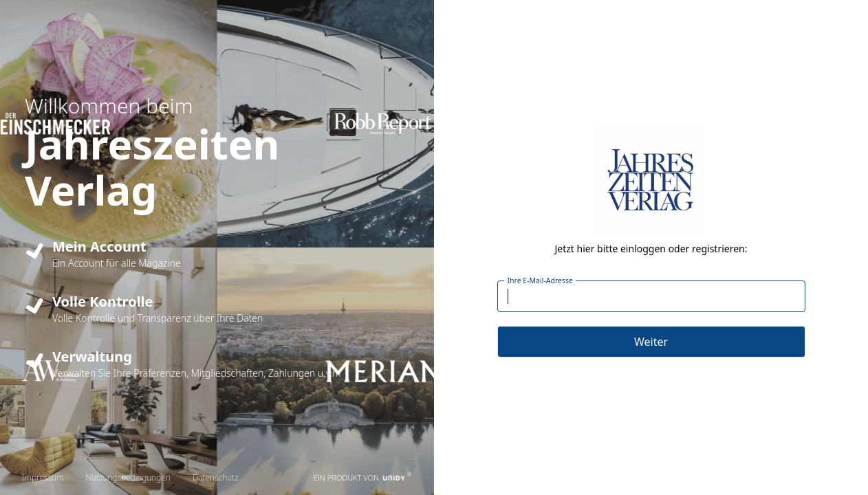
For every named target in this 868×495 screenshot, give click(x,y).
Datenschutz (216, 477)
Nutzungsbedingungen (128, 477)
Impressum (43, 477)
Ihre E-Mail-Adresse (540, 280)
